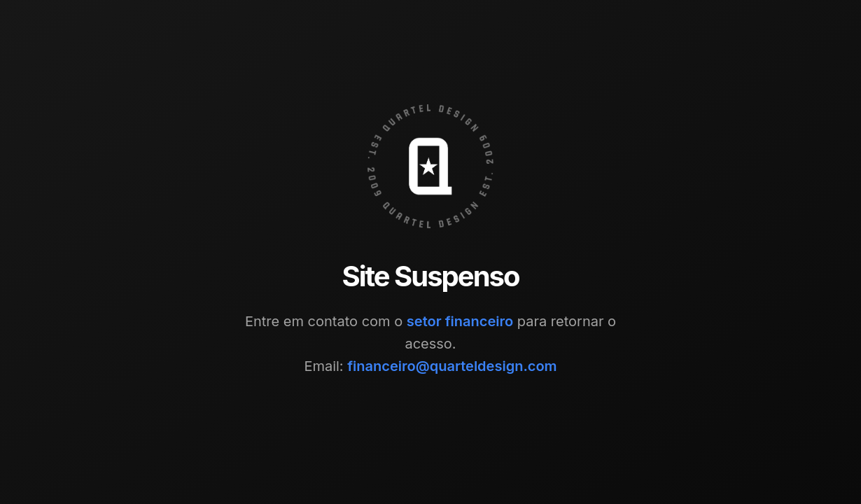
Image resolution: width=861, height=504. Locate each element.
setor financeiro (460, 321)
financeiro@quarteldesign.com (452, 366)
